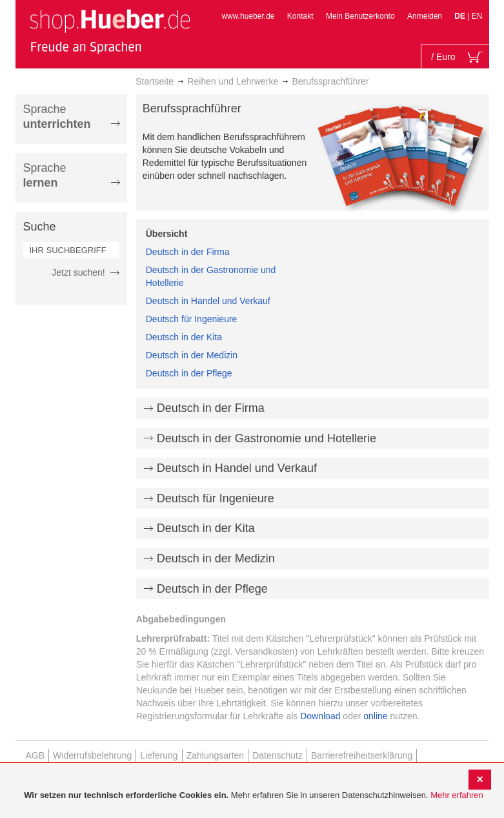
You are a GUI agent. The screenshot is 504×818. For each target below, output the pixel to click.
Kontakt (300, 16)
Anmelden (425, 16)
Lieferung (159, 755)
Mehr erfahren (457, 795)
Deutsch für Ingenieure (192, 319)
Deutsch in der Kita (184, 337)
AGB (35, 755)
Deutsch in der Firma (188, 252)
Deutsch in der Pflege (189, 373)
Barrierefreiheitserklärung (362, 755)
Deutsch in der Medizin (192, 355)
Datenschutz (277, 755)
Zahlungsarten (216, 755)
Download (320, 716)
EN (477, 16)
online (375, 716)
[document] (254, 796)
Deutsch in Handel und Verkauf (208, 301)
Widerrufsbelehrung (92, 755)
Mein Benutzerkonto (360, 16)
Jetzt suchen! (78, 272)
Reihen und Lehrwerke (233, 81)
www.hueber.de (248, 16)
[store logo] (110, 31)
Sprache (57, 117)
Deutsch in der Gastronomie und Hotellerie (267, 438)
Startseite (155, 81)
